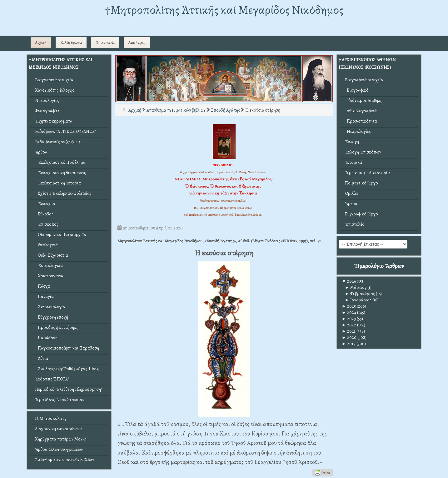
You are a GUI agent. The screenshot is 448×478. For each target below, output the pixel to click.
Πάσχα (42, 286)
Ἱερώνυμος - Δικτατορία (367, 173)
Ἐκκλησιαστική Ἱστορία (58, 183)
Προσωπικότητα (361, 121)
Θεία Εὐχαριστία (52, 255)
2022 (349, 325)
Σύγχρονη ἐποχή (52, 317)
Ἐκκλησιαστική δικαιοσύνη (61, 173)
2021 (349, 331)
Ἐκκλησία (45, 204)
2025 (349, 306)
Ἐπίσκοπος (47, 224)
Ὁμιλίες (352, 193)
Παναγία (44, 297)
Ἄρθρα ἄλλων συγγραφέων (59, 449)
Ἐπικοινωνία (105, 43)
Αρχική (41, 43)
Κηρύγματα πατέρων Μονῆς (61, 439)
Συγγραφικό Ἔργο (361, 214)
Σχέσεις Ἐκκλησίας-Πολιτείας (63, 193)
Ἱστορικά (353, 162)
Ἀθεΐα (42, 358)
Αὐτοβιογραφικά (361, 111)
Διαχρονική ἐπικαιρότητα (58, 429)
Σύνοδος (44, 214)
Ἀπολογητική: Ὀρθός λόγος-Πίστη (67, 369)
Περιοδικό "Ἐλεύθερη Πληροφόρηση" (69, 389)
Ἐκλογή (352, 142)
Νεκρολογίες (47, 101)
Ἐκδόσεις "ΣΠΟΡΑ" (52, 379)
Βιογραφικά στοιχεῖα (54, 80)
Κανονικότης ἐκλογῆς (55, 90)
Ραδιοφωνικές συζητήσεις (58, 142)
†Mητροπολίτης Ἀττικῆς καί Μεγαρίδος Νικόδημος (224, 10)
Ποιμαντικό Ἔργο (361, 183)
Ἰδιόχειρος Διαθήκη (364, 101)
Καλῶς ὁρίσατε (71, 43)
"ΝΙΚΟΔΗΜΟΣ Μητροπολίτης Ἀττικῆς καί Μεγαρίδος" (223, 179)
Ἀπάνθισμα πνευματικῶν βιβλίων (65, 460)
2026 (349, 281)
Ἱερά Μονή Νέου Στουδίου (60, 400)
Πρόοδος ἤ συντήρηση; (57, 327)
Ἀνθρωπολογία (50, 307)
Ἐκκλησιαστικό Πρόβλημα (60, 162)
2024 (349, 312)
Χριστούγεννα (49, 276)
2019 (349, 344)
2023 (349, 319)
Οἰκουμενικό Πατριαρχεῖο (61, 235)
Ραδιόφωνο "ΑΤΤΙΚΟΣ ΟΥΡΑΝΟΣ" (66, 131)
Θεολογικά (46, 245)
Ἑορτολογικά (49, 266)
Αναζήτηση (137, 43)
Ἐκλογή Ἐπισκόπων (363, 152)
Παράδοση (46, 338)
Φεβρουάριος (360, 294)
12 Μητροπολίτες (51, 418)
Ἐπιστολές (354, 224)
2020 (349, 337)
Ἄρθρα (41, 152)
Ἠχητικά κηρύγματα (54, 121)
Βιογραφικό (357, 90)
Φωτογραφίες (47, 111)
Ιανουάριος (358, 300)
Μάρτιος (356, 287)
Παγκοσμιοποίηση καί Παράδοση (67, 348)
